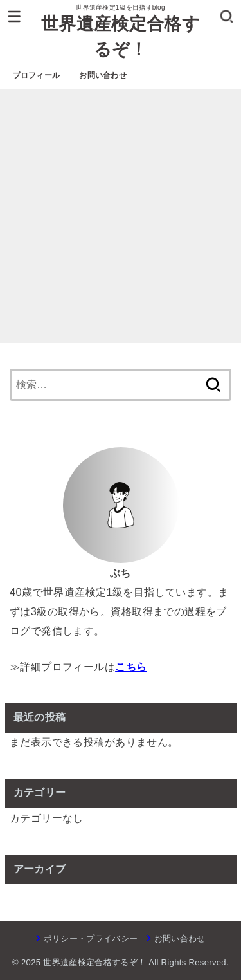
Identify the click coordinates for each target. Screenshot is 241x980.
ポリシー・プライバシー (91, 938)
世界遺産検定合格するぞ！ (121, 37)
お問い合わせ (103, 75)
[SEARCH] (227, 16)
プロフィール (37, 75)
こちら (131, 667)
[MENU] (14, 16)
